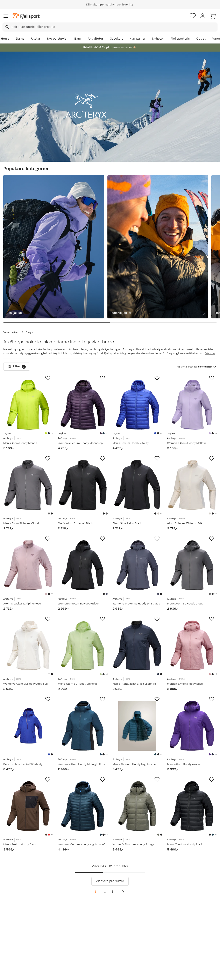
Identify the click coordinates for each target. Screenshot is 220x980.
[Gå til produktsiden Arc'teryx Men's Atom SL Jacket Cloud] (28, 414)
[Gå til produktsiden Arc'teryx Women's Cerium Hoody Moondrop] (83, 329)
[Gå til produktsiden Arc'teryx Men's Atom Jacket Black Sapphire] (137, 582)
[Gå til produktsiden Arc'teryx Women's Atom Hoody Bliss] (192, 582)
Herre (5, 39)
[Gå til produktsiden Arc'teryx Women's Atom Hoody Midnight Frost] (83, 667)
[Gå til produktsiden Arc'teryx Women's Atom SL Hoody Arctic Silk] (28, 582)
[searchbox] (114, 27)
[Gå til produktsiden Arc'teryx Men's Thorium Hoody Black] (192, 751)
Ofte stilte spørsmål (19, 908)
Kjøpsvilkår (117, 973)
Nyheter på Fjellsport (64, 914)
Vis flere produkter (110, 830)
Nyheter (158, 39)
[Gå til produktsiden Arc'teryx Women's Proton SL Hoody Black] (83, 498)
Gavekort (116, 39)
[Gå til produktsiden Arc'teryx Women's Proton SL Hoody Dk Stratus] (137, 498)
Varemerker (11, 257)
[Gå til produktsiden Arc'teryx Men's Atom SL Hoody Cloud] (192, 498)
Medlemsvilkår (104, 921)
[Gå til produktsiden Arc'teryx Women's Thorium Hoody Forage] (137, 751)
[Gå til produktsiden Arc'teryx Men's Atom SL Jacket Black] (83, 414)
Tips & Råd (12, 932)
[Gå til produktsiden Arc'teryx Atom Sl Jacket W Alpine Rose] (28, 498)
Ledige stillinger (105, 928)
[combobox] (110, 27)
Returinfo (11, 926)
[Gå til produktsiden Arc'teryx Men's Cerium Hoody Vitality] (137, 329)
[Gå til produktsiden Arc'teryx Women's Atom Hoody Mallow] (192, 329)
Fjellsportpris (180, 39)
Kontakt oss (13, 951)
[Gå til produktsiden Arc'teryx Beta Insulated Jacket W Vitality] (28, 667)
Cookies (132, 973)
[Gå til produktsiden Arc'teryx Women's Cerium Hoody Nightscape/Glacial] (83, 751)
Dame (20, 39)
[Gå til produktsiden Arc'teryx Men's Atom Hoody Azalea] (192, 667)
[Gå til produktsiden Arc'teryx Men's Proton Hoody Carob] (28, 751)
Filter (17, 291)
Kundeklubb (102, 914)
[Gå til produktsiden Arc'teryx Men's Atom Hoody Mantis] (28, 329)
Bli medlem (202, 873)
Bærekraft (101, 934)
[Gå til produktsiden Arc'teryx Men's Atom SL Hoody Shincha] (83, 582)
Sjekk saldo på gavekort (15, 917)
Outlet (201, 39)
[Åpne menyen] (6, 16)
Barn (78, 39)
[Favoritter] (193, 16)
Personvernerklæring (94, 973)
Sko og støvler (57, 39)
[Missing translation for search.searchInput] (7, 27)
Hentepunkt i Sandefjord (14, 942)
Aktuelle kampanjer (63, 908)
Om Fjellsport (103, 908)
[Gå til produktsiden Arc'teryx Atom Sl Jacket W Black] (137, 414)
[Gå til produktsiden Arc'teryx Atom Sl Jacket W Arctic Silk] (192, 414)
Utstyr (36, 39)
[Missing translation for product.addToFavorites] (48, 303)
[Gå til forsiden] (26, 16)
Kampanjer (137, 39)
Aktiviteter (95, 39)
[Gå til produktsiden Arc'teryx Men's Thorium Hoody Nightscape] (137, 667)
